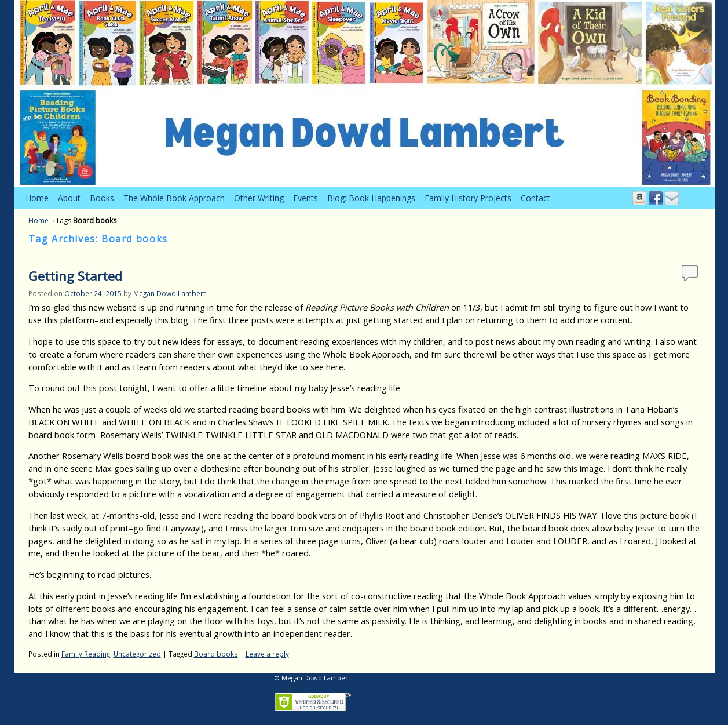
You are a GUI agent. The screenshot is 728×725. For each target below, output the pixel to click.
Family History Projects (468, 198)
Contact (535, 198)
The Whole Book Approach (174, 198)
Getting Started (75, 276)
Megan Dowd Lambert (169, 293)
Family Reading (86, 654)
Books (102, 198)
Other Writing (259, 198)
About (69, 198)
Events (306, 198)
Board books (216, 654)
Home (37, 198)
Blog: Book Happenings (371, 198)
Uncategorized (137, 654)
